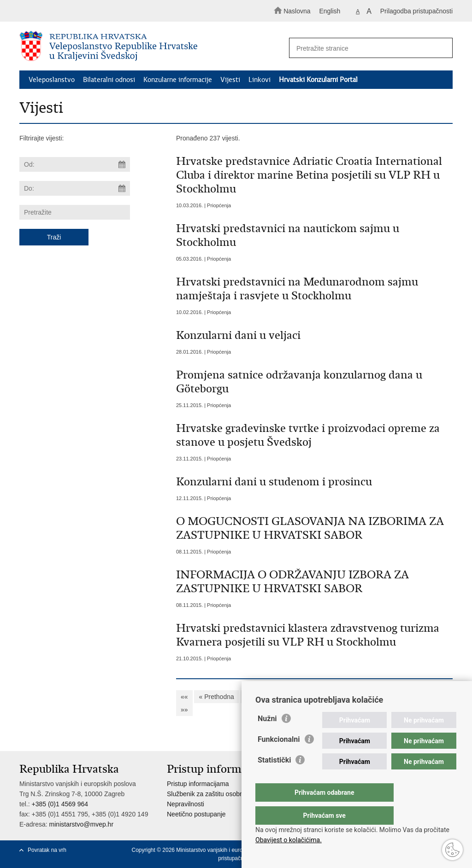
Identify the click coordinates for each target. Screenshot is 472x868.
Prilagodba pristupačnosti (416, 11)
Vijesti (230, 80)
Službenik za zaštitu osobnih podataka (222, 794)
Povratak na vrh (47, 850)
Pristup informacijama (198, 784)
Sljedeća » (424, 697)
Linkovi (260, 80)
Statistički (274, 778)
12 (358, 697)
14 (395, 697)
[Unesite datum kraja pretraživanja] (75, 188)
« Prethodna (216, 697)
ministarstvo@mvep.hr (81, 824)
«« (184, 697)
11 (340, 697)
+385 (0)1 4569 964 (60, 804)
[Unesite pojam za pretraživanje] (367, 48)
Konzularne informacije (178, 80)
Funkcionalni (279, 758)
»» (184, 710)
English (330, 11)
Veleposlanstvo (52, 80)
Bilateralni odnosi (109, 80)
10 (322, 697)
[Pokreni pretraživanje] (442, 48)
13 (377, 697)
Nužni (267, 737)
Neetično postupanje (196, 814)
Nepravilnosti (186, 804)
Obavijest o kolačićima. (289, 840)
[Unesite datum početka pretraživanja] (75, 164)
